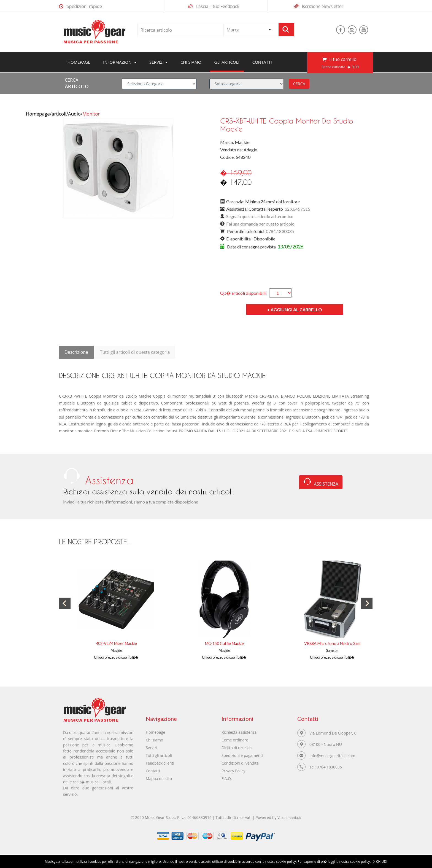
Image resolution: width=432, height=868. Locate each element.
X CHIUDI (380, 862)
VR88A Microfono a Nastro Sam (332, 643)
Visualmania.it (290, 819)
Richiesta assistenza (239, 732)
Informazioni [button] (120, 62)
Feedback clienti (160, 763)
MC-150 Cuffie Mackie (224, 643)
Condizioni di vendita (240, 763)
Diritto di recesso (237, 748)
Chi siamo (191, 62)
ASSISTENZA (321, 483)
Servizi (152, 748)
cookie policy (360, 862)
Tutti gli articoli (159, 755)
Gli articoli (227, 62)
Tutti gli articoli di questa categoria (135, 352)
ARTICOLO (77, 86)
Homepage (81, 62)
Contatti (262, 62)
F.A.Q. (227, 779)
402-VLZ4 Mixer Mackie (116, 643)
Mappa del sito (159, 779)
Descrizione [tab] (76, 352)
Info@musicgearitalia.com (333, 756)
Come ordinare (235, 740)
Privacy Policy (233, 771)
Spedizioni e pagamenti (242, 755)
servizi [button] (158, 62)
